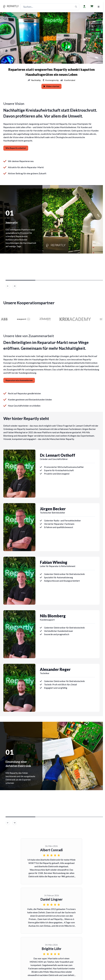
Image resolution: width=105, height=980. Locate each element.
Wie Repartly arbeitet (16, 148)
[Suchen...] (50, 7)
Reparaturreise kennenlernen (19, 380)
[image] (15, 286)
